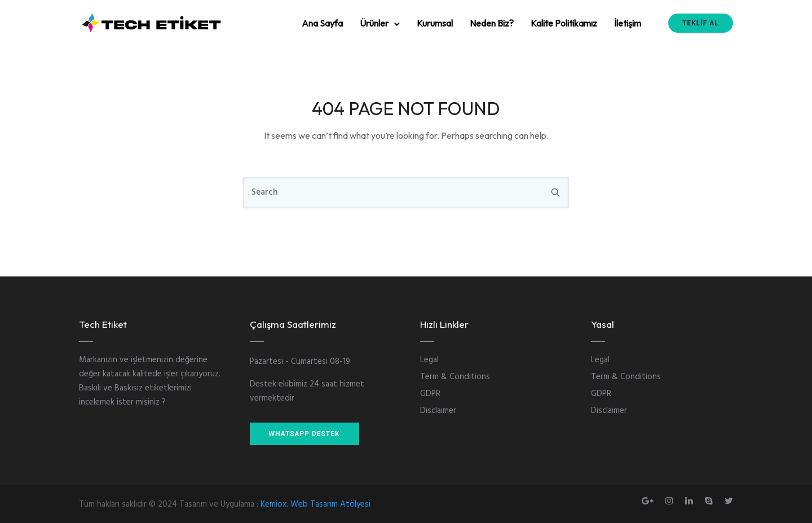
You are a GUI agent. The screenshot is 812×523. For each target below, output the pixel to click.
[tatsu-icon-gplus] (649, 501)
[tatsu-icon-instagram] (671, 501)
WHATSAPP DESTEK (304, 434)
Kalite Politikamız (564, 23)
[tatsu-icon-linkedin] (691, 501)
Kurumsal (435, 23)
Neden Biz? (492, 23)
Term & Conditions (455, 377)
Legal (429, 360)
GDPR (430, 394)
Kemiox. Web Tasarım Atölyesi (315, 504)
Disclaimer (438, 411)
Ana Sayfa (322, 23)
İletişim (628, 23)
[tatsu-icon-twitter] (729, 501)
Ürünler (374, 23)
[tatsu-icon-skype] (710, 501)
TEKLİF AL (701, 23)
